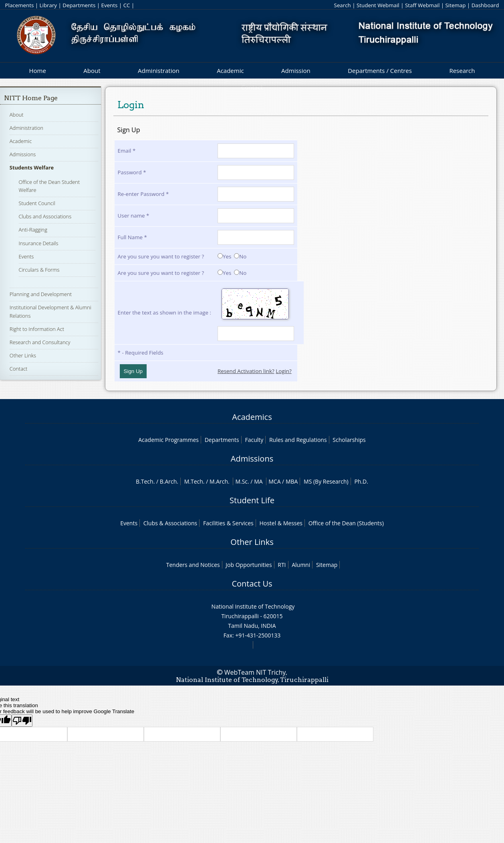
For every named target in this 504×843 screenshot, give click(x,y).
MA (258, 481)
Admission (296, 71)
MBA (292, 481)
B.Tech (145, 481)
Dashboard (485, 5)
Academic (230, 71)
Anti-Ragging (33, 230)
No (240, 256)
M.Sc (241, 481)
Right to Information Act (37, 329)
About (92, 71)
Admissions (23, 154)
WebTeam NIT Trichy (255, 672)
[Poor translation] (22, 721)
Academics (252, 417)
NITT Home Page (31, 98)
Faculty (254, 440)
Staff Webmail (422, 5)
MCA (274, 481)
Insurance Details (39, 243)
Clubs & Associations (170, 523)
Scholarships (349, 440)
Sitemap (456, 5)
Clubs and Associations (45, 216)
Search (343, 5)
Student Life (252, 500)
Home (37, 71)
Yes (224, 256)
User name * (134, 216)
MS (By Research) (326, 481)
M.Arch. (220, 481)
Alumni (301, 565)
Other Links (23, 355)
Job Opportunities (249, 565)
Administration (159, 71)
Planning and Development (41, 294)
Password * (132, 172)
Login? (284, 371)
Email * (127, 151)
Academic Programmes (168, 440)
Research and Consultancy (40, 342)
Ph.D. (361, 481)
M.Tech (194, 481)
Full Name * (132, 237)
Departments (79, 5)
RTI (282, 565)
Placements (20, 5)
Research (462, 71)
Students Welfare (32, 167)
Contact (18, 369)
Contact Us (252, 584)
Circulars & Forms (39, 270)
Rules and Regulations (298, 440)
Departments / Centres (380, 71)
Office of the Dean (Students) (346, 523)
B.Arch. (169, 481)
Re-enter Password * (143, 194)
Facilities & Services (228, 523)
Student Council (37, 203)
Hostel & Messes (281, 523)
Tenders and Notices (193, 565)
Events (110, 5)
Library (48, 5)
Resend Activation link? (246, 371)
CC (127, 5)
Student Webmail (378, 5)
